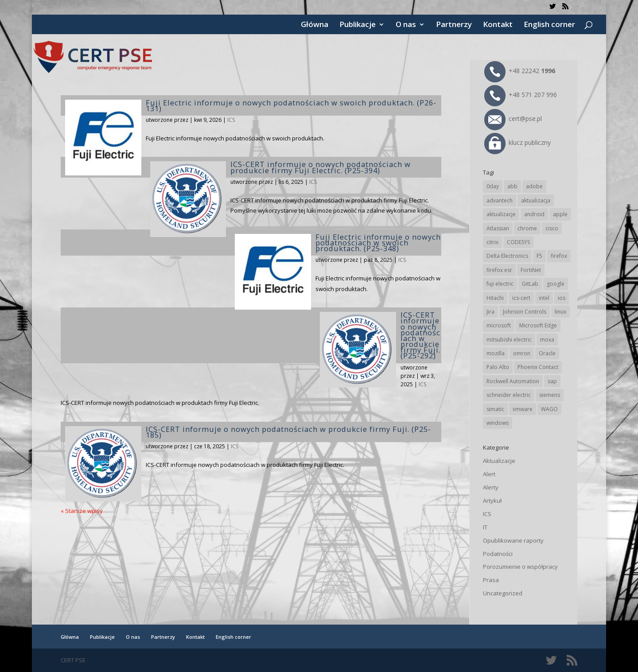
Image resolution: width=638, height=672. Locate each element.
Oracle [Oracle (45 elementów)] (547, 353)
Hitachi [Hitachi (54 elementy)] (495, 298)
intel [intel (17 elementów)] (544, 298)
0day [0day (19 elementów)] (493, 186)
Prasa (491, 580)
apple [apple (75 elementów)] (560, 214)
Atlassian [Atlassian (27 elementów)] (498, 228)
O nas (406, 25)
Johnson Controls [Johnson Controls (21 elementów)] (525, 312)
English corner (549, 25)
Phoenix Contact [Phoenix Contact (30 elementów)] (538, 367)
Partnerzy (454, 25)
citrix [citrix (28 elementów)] (492, 242)
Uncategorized (503, 593)
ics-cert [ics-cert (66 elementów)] (521, 298)
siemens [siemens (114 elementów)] (550, 395)
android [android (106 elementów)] (534, 214)
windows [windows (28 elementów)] (498, 423)
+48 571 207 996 (521, 95)
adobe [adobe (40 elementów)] (534, 186)
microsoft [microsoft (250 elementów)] (499, 325)
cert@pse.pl (513, 118)
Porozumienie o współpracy (520, 567)
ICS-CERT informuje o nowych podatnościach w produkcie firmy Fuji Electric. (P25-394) (321, 167)
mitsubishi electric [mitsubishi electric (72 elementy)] (509, 340)
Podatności (498, 554)
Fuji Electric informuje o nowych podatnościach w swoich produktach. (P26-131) (291, 105)
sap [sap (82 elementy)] (552, 381)
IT (485, 527)
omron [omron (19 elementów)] (522, 353)
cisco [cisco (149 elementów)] (552, 228)
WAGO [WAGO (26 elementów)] (549, 409)
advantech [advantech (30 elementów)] (500, 200)
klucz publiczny (517, 142)
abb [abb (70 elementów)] (512, 186)
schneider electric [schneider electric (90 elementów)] (509, 395)
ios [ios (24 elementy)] (562, 298)
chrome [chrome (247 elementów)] (527, 228)
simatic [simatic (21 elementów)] (495, 409)
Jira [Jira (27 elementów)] (490, 312)
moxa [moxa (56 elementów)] (547, 340)
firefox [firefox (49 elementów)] (559, 256)
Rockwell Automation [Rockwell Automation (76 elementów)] (513, 381)
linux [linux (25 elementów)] (560, 312)
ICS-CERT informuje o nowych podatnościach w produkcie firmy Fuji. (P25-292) (420, 335)
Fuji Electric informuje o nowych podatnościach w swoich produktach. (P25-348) (378, 243)
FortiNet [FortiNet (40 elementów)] (531, 270)
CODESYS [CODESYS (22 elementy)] (518, 242)
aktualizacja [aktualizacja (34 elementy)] (536, 200)
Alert (489, 474)
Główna (315, 25)
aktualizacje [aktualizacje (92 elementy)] (501, 214)
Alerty (491, 487)
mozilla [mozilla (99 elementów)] (496, 353)
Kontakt (498, 25)
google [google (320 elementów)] (556, 284)
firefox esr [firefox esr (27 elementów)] (499, 270)
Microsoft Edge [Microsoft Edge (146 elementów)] (538, 325)
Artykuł (492, 501)
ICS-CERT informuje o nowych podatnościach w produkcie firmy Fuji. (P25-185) (288, 432)
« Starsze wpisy (82, 511)
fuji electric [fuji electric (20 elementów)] (500, 284)
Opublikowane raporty (513, 540)
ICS (231, 120)
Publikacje (358, 25)
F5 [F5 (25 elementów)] (539, 256)
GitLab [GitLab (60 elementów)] (530, 284)
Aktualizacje (499, 461)
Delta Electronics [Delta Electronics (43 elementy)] (507, 256)
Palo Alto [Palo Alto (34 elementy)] (498, 367)
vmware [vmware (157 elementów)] (523, 409)
